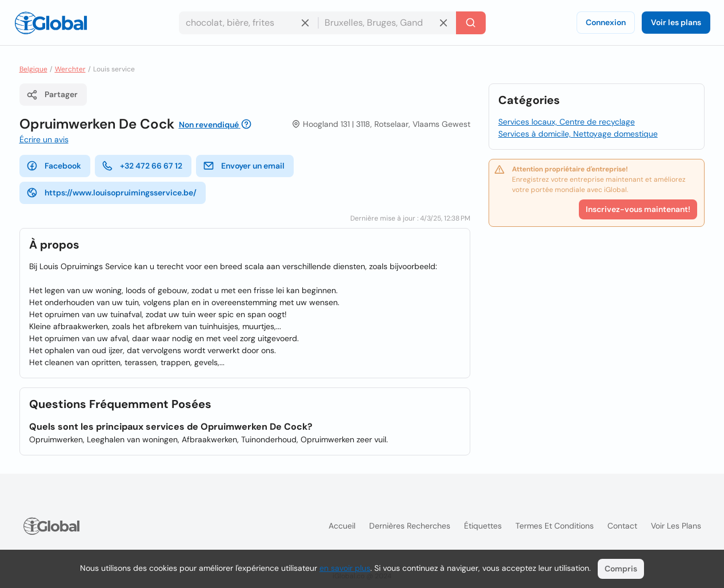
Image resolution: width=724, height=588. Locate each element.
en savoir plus (345, 568)
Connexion (606, 22)
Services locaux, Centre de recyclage (567, 122)
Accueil (342, 526)
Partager (52, 95)
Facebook (54, 166)
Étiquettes (483, 526)
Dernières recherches (410, 526)
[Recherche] (471, 23)
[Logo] (51, 23)
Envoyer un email (244, 166)
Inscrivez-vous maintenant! (638, 209)
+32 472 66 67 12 (142, 166)
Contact (622, 526)
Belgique (33, 69)
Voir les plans (676, 22)
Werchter (70, 69)
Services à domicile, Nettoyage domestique (578, 134)
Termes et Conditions (555, 526)
